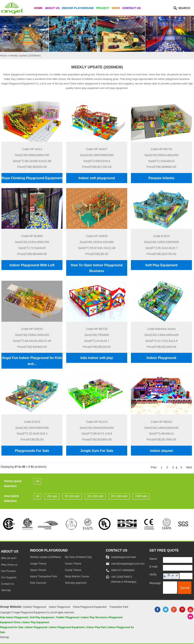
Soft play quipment (76, 583)
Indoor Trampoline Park (43, 576)
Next (189, 467)
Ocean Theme (73, 564)
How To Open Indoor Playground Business (97, 268)
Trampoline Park (119, 607)
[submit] (185, 588)
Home (38, 8)
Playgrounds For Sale (32, 451)
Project (103, 8)
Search (184, 8)
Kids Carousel (38, 583)
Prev (154, 467)
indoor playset (161, 451)
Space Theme (38, 570)
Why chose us (9, 565)
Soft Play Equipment (161, 265)
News (116, 8)
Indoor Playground (78, 8)
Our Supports (9, 577)
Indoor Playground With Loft (32, 265)
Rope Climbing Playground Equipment (32, 178)
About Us (52, 8)
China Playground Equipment (90, 607)
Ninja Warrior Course (77, 576)
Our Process (8, 571)
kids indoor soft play (97, 358)
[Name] (178, 560)
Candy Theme (73, 570)
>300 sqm (141, 496)
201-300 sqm (119, 496)
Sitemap (6, 590)
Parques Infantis (162, 178)
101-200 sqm (95, 496)
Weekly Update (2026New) (45, 557)
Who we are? (9, 558)
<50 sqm (52, 496)
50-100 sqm (72, 496)
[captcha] (186, 576)
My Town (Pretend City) (78, 557)
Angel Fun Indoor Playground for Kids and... (32, 361)
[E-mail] (178, 568)
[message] (170, 587)
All (38, 481)
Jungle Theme (38, 564)
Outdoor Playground (34, 607)
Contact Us (131, 8)
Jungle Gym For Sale (97, 451)
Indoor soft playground (97, 178)
